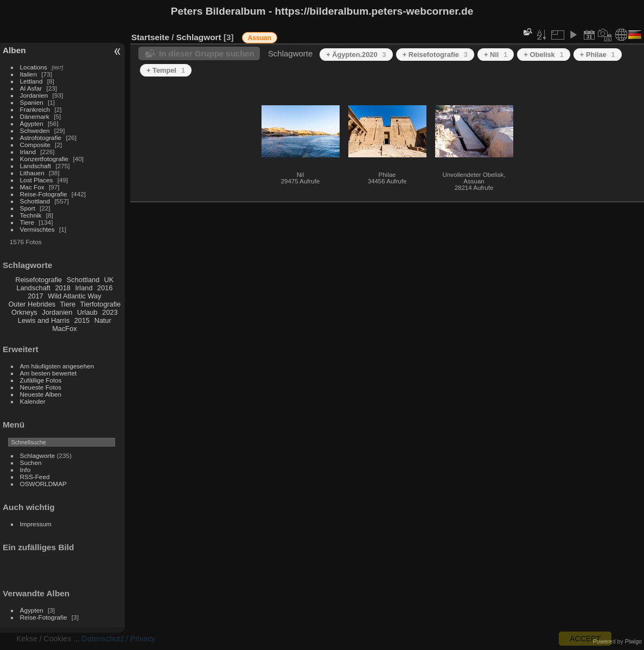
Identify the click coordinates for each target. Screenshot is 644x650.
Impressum (36, 524)
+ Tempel (166, 70)
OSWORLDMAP (43, 484)
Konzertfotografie (44, 159)
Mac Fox (32, 187)
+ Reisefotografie (435, 55)
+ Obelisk (543, 55)
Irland (28, 152)
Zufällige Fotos (41, 380)
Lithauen (32, 173)
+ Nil (496, 55)
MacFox (65, 329)
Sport (28, 208)
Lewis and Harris (44, 320)
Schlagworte (38, 455)
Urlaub (87, 312)
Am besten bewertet (49, 373)
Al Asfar (31, 88)
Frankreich (35, 109)
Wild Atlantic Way (74, 296)
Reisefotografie (39, 280)
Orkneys (24, 312)
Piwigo (633, 641)
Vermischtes (37, 229)
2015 (82, 320)
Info (25, 470)
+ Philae (598, 55)
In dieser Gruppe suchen (207, 53)
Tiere (27, 222)
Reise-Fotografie (44, 194)
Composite (35, 145)
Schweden (35, 130)
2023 (110, 312)
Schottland (35, 201)
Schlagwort (199, 37)
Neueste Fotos (41, 387)
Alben (14, 50)
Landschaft (36, 166)
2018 (62, 288)
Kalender (33, 401)
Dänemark (35, 116)
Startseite (150, 37)
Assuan (260, 38)
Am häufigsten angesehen (57, 366)
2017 (35, 296)
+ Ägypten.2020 (356, 55)
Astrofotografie (41, 138)
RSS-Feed (35, 477)
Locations (34, 67)
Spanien (32, 102)
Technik (31, 215)
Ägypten (32, 123)
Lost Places (37, 180)
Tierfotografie (101, 304)
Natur (103, 320)
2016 (105, 288)
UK (109, 280)
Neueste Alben (41, 394)
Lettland (31, 81)
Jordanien (34, 95)
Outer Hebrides (32, 304)
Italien (28, 74)
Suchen (31, 463)
